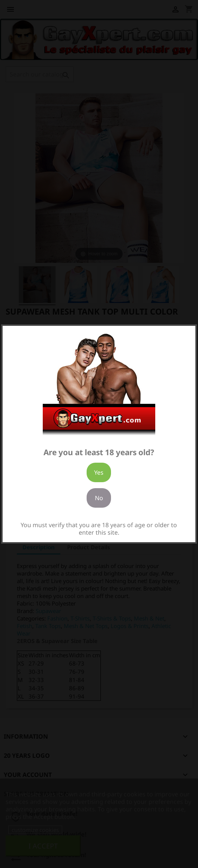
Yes (99, 472)
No (99, 498)
